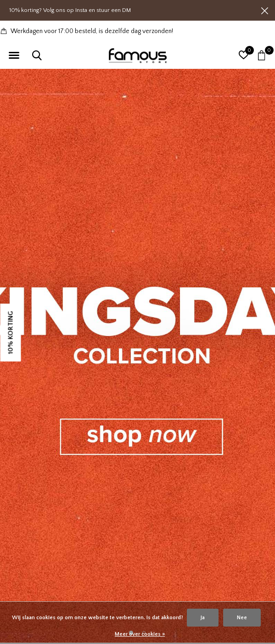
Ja (203, 618)
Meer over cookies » (140, 634)
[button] (14, 56)
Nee (242, 618)
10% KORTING (11, 332)
